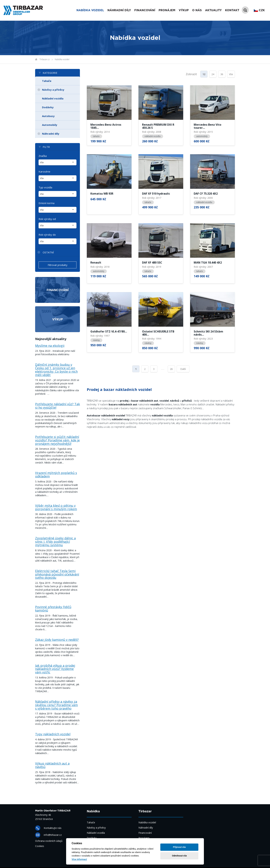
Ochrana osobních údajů (49, 841)
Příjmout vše (179, 847)
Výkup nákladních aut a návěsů (52, 765)
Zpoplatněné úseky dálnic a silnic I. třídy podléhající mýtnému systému (55, 542)
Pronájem (144, 838)
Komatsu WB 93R (102, 194)
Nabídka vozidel (62, 59)
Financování (58, 290)
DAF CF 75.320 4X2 (206, 194)
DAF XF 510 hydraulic (156, 194)
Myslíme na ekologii (50, 346)
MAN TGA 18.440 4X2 (208, 263)
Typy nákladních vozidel (53, 734)
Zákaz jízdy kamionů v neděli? (57, 640)
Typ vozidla (45, 187)
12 (204, 74)
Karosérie (44, 171)
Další (183, 369)
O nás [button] (197, 10)
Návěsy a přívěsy (53, 90)
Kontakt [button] (232, 10)
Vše (231, 74)
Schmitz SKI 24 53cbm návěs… (208, 333)
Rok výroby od (47, 219)
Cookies (40, 846)
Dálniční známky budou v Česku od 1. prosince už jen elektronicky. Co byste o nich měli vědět (56, 370)
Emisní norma (46, 203)
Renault (96, 263)
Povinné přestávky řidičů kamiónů (53, 609)
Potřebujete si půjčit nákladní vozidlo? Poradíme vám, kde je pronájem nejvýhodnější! (57, 440)
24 (213, 74)
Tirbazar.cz (45, 59)
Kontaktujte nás (53, 828)
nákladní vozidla (153, 136)
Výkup (58, 319)
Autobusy (48, 116)
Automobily (50, 125)
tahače (96, 136)
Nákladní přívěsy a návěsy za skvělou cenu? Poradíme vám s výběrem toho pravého (56, 705)
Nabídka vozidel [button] (90, 10)
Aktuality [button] (213, 10)
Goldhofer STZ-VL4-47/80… (109, 332)
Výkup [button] (184, 10)
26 (171, 369)
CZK (259, 10)
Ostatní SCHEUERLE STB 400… (158, 333)
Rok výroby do (47, 235)
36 (222, 74)
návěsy (96, 340)
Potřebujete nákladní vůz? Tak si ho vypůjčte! (58, 406)
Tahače (47, 81)
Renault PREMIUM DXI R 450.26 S (158, 126)
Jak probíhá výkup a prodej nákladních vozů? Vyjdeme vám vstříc (55, 669)
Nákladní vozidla (53, 98)
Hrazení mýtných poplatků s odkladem (56, 475)
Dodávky (48, 107)
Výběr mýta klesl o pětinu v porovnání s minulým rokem (56, 507)
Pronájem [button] (167, 10)
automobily (202, 136)
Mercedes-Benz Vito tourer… (207, 126)
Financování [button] (145, 10)
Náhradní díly (119, 10)
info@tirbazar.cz (53, 835)
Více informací (79, 859)
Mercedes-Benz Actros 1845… (106, 126)
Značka (43, 156)
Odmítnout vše (179, 856)
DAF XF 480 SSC (152, 263)
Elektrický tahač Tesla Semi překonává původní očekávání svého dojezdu (57, 574)
